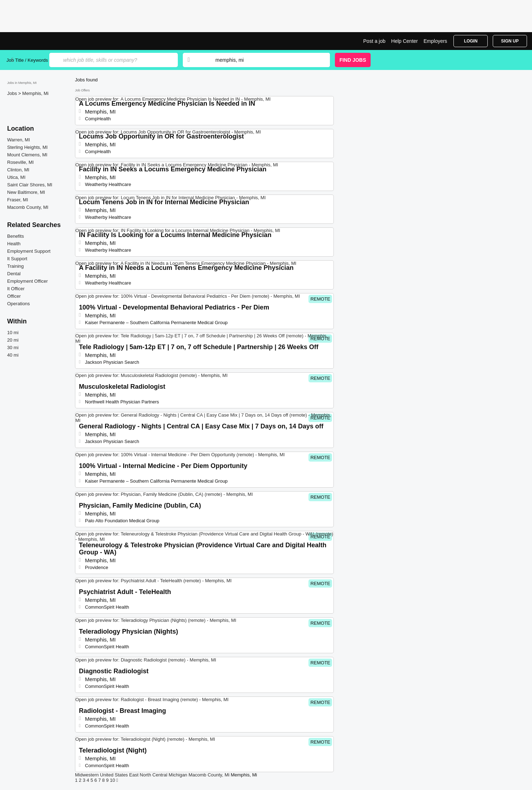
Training (15, 266)
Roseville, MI (20, 162)
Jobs (13, 93)
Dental (14, 274)
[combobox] (266, 60)
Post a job (374, 41)
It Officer (16, 289)
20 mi (13, 340)
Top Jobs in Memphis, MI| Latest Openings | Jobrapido (33, 41)
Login (471, 41)
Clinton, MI (18, 170)
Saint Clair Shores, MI (30, 185)
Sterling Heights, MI (27, 147)
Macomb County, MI (28, 207)
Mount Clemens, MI (27, 155)
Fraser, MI (18, 200)
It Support (17, 259)
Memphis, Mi (35, 93)
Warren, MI (19, 140)
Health (14, 244)
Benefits (16, 236)
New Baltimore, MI (26, 192)
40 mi (13, 355)
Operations (19, 304)
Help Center (405, 41)
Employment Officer (27, 281)
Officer (14, 296)
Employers (435, 41)
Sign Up (510, 41)
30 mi (13, 348)
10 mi (13, 333)
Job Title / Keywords (27, 60)
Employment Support (29, 251)
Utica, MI (16, 177)
